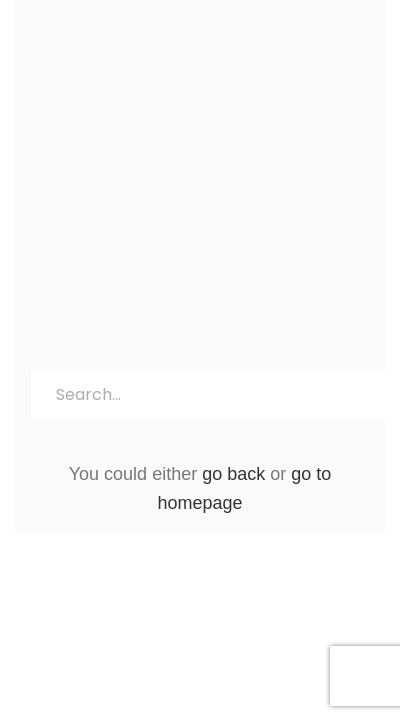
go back (233, 474)
